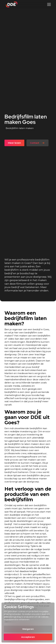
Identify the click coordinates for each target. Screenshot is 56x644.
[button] (48, 4)
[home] (11, 4)
